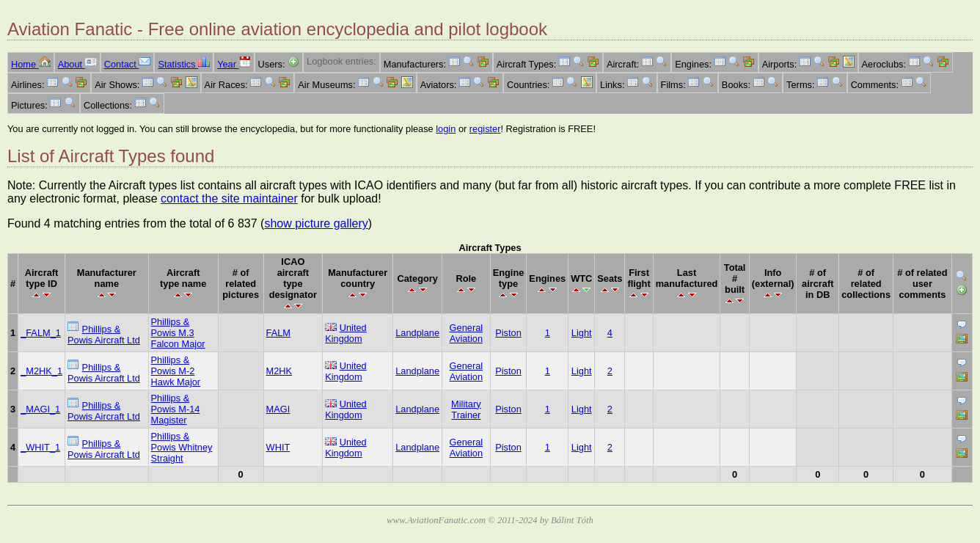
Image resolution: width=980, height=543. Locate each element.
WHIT (278, 447)
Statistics (184, 64)
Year (234, 64)
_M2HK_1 (41, 371)
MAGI (278, 409)
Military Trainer (466, 409)
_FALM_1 (41, 333)
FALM (278, 333)
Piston (508, 333)
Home (31, 64)
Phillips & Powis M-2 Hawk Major (176, 371)
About (77, 64)
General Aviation (467, 333)
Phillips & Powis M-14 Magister (176, 409)
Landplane (417, 333)
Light (582, 333)
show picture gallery (316, 223)
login (446, 129)
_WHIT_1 (40, 447)
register (485, 129)
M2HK (279, 371)
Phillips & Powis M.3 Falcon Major (178, 333)
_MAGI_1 (40, 409)
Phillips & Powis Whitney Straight (182, 447)
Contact (128, 64)
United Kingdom (346, 333)
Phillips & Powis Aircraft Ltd (104, 335)
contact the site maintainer (229, 198)
